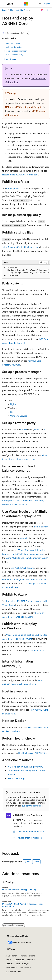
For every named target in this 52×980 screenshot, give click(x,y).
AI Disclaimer (11, 956)
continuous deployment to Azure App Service (24, 579)
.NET (12, 10)
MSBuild (24, 538)
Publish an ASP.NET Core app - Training (19, 890)
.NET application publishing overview (25, 767)
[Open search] (40, 4)
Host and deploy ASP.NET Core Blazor (20, 175)
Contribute (19, 960)
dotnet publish (13, 188)
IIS (11, 412)
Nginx (13, 404)
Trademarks (25, 968)
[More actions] (47, 10)
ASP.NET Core (22, 10)
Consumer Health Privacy (16, 964)
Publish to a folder (12, 44)
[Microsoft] (26, 4)
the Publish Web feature (22, 568)
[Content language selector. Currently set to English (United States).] (18, 936)
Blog (7, 960)
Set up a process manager (16, 51)
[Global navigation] (3, 4)
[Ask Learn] (42, 10)
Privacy (30, 960)
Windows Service (19, 416)
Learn (5, 10)
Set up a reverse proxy (14, 54)
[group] (26, 272)
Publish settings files (13, 47)
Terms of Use (11, 968)
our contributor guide (32, 806)
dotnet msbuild (37, 650)
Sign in (47, 4)
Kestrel (24, 429)
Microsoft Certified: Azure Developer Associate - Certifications (23, 905)
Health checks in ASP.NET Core (33, 753)
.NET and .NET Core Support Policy (22, 107)
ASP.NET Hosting (16, 778)
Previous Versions (27, 956)
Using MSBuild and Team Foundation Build (26, 558)
